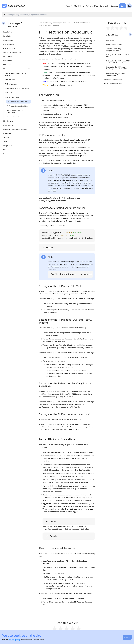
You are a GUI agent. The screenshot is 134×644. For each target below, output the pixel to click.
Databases (17, 133)
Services (17, 137)
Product (69, 6)
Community (104, 6)
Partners (89, 6)
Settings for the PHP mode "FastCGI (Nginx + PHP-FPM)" (116, 68)
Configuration (17, 40)
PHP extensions (11, 84)
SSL (75, 6)
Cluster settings (17, 48)
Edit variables (109, 40)
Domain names (17, 125)
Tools (17, 141)
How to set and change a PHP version (16, 74)
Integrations (17, 146)
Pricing (81, 6)
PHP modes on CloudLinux (16, 117)
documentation (16, 6)
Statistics (17, 150)
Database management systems (17, 129)
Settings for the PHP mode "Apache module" (115, 74)
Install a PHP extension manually (17, 88)
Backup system (17, 154)
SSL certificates (17, 65)
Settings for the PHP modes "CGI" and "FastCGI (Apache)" (118, 62)
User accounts (17, 44)
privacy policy (15, 640)
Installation (17, 36)
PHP (17, 69)
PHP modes (9, 93)
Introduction (17, 32)
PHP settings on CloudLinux (17, 102)
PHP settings (10, 79)
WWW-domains (17, 61)
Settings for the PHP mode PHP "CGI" (117, 56)
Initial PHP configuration (113, 79)
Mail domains (17, 121)
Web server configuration (17, 52)
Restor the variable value (113, 83)
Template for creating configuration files (113, 50)
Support (114, 6)
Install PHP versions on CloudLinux (15, 111)
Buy (122, 6)
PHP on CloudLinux (18, 97)
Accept (127, 637)
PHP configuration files (114, 44)
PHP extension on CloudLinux (18, 106)
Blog (96, 6)
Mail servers (17, 56)
